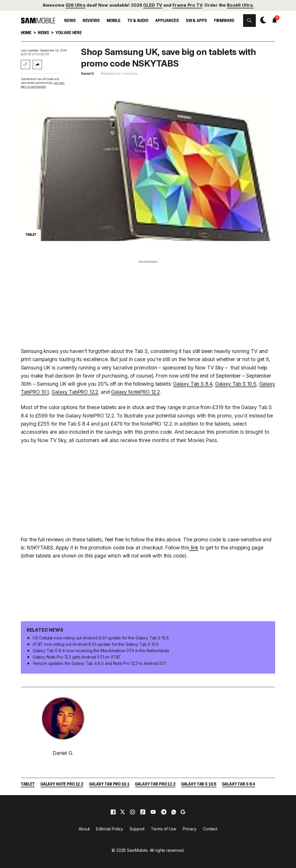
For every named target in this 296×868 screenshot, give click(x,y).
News (70, 21)
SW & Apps (196, 21)
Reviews (91, 21)
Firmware (224, 21)
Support (137, 829)
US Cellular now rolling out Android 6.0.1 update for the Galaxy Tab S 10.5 (101, 638)
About (84, 829)
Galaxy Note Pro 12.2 (62, 785)
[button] (249, 21)
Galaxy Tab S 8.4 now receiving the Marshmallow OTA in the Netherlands (101, 651)
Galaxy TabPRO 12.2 (75, 392)
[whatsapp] (174, 812)
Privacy (190, 829)
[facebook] (113, 812)
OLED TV (153, 5)
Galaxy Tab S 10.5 (236, 384)
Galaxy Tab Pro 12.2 (155, 785)
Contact (210, 829)
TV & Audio (138, 21)
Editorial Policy (110, 829)
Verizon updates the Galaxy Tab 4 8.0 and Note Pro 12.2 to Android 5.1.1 (99, 663)
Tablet (28, 785)
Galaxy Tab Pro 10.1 (109, 785)
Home (26, 33)
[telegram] (164, 812)
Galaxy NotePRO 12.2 (135, 392)
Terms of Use (163, 829)
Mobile (114, 21)
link (194, 548)
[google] (183, 812)
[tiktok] (143, 812)
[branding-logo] (38, 20)
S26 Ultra (76, 5)
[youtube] (153, 812)
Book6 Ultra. (240, 5)
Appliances (167, 21)
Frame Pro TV (187, 5)
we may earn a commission (43, 85)
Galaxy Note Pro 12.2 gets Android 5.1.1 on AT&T (77, 657)
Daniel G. (88, 73)
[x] (123, 812)
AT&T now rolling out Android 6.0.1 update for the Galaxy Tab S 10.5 (96, 644)
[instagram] (132, 812)
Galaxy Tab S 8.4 (193, 384)
